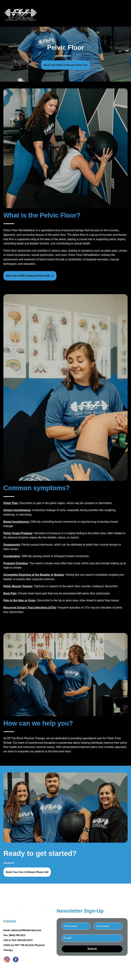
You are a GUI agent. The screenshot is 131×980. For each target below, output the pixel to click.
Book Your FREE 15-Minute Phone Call (65, 65)
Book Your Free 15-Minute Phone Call (27, 872)
